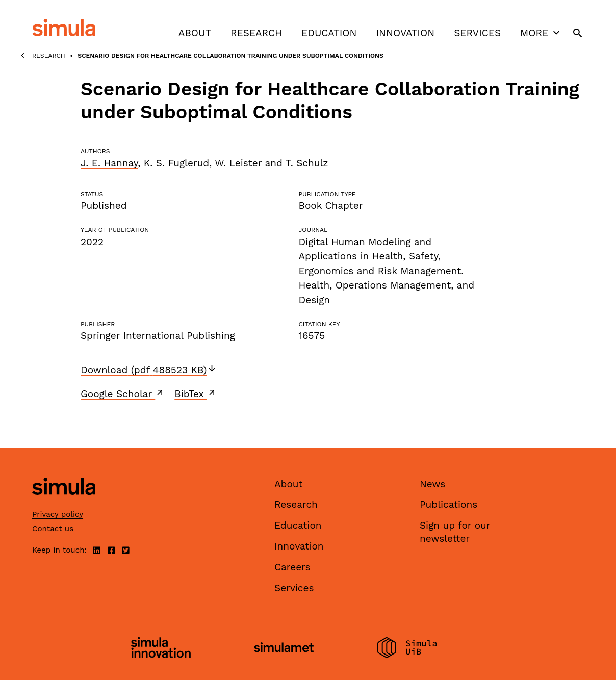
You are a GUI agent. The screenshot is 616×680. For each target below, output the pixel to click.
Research (256, 33)
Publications (448, 504)
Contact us (53, 529)
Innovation (405, 33)
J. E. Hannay (109, 163)
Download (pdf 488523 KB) (149, 370)
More (541, 33)
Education (329, 33)
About (195, 33)
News (432, 484)
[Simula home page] (64, 503)
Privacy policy (58, 514)
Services (477, 33)
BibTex (196, 394)
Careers (292, 567)
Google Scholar (123, 394)
